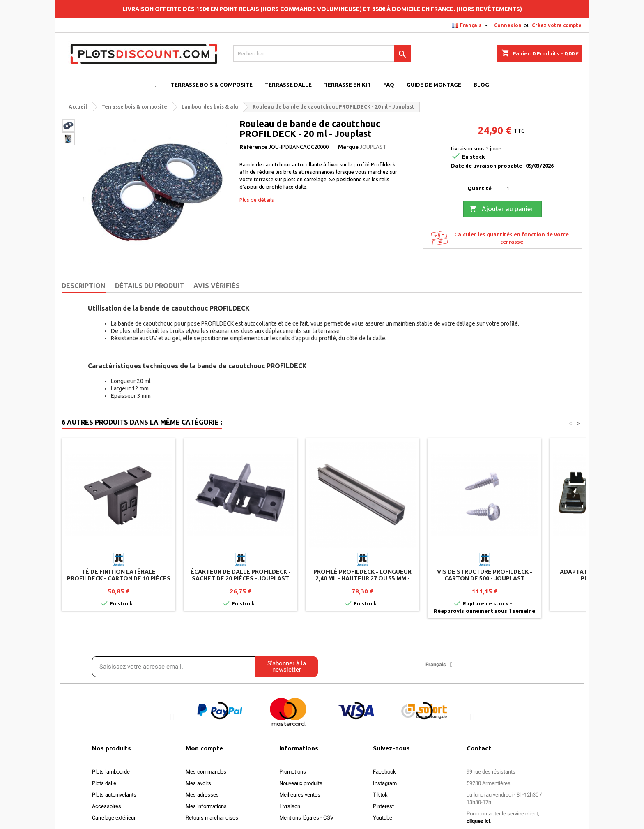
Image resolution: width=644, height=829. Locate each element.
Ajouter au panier (501, 209)
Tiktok (380, 795)
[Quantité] (508, 188)
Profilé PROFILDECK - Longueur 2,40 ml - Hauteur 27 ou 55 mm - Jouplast (362, 578)
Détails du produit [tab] (149, 286)
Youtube (383, 818)
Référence (253, 147)
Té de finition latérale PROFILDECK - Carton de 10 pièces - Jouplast (119, 578)
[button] (172, 717)
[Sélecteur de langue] (471, 25)
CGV (328, 818)
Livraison (290, 806)
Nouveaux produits (301, 783)
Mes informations (206, 806)
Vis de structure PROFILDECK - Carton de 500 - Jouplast (485, 575)
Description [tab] (84, 286)
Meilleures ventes (300, 795)
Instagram (385, 783)
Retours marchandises (212, 818)
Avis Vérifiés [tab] (217, 286)
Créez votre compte (557, 25)
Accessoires (107, 806)
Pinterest (383, 806)
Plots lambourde (111, 772)
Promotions (293, 772)
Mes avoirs (198, 783)
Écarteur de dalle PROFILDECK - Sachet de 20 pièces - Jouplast (241, 575)
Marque (348, 147)
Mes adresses (202, 795)
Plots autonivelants (114, 795)
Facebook (384, 772)
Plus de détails (257, 200)
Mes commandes (206, 772)
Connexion (508, 25)
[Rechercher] (322, 53)
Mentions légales (299, 818)
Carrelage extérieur (114, 818)
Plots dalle (104, 783)
